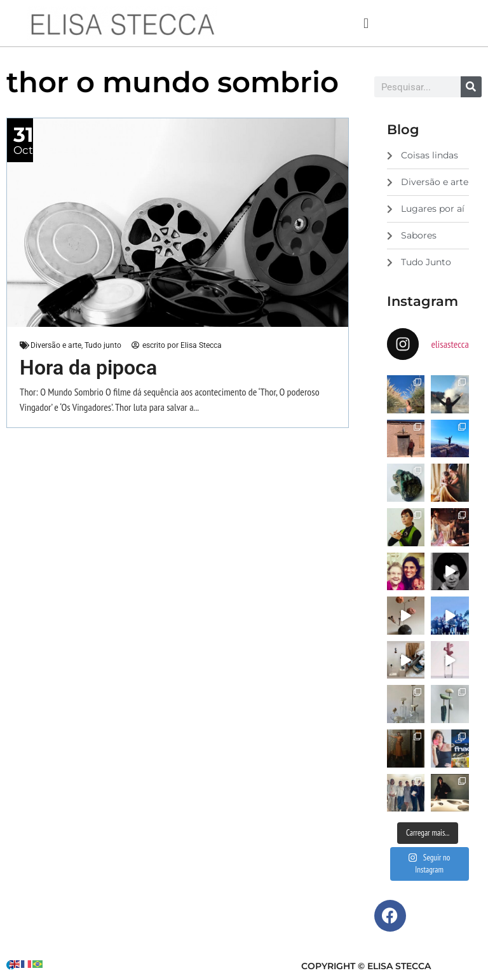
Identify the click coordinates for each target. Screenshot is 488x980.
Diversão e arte (56, 345)
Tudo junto (103, 345)
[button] (366, 23)
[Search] (471, 87)
